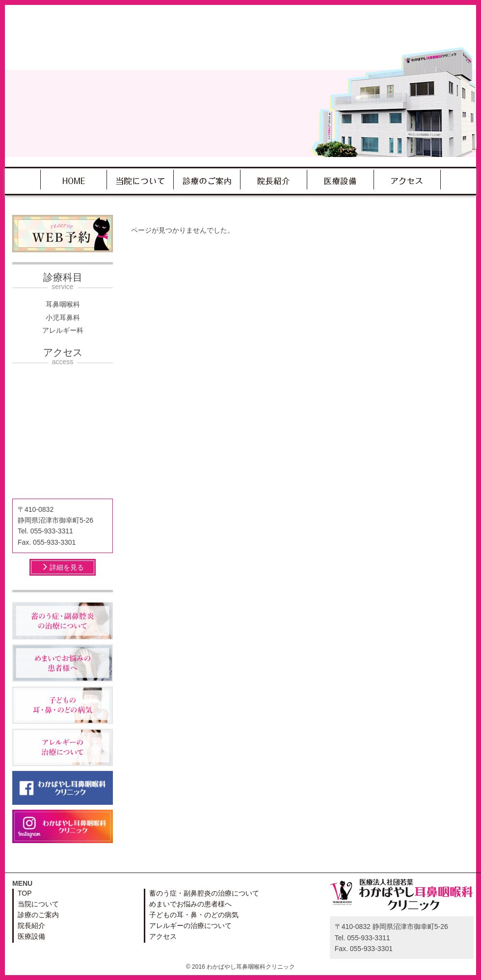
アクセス (407, 180)
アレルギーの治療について (190, 926)
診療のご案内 (207, 180)
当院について (140, 180)
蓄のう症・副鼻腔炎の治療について (204, 893)
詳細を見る (63, 567)
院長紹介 (274, 180)
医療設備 (340, 180)
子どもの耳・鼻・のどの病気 (194, 915)
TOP (74, 180)
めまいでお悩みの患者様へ (190, 904)
